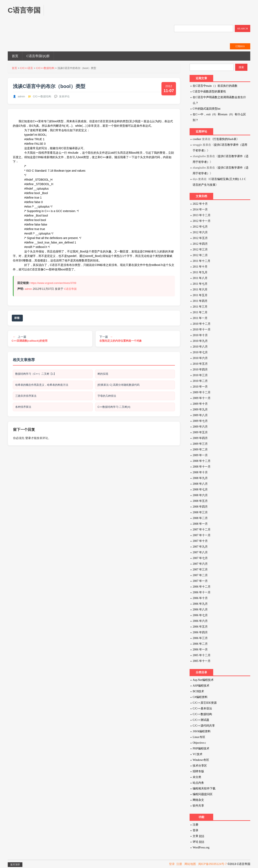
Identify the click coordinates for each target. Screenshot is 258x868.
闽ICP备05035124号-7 (213, 864)
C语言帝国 (70, 289)
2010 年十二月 (202, 324)
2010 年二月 (200, 381)
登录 (28, 440)
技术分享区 (200, 766)
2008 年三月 (200, 512)
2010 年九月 (200, 341)
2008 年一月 (200, 524)
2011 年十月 (200, 267)
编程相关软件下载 (204, 789)
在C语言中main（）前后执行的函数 (215, 86)
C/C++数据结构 (45, 68)
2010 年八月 (200, 347)
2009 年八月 (200, 415)
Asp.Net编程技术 (203, 680)
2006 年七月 (200, 615)
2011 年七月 (200, 284)
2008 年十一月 (202, 467)
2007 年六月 (200, 564)
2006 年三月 (200, 638)
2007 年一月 (200, 581)
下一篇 (121, 339)
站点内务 (198, 783)
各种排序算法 (23, 408)
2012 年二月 (200, 255)
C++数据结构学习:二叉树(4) (114, 408)
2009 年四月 (200, 438)
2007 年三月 (200, 570)
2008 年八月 (200, 484)
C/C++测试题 (201, 720)
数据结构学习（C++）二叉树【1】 (36, 374)
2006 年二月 (200, 644)
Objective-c (199, 743)
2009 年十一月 (202, 398)
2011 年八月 (200, 278)
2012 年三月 (200, 250)
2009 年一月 (200, 455)
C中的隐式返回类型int (206, 109)
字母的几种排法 (107, 397)
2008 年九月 (200, 478)
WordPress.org (201, 847)
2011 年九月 (200, 272)
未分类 (197, 777)
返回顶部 (15, 865)
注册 (195, 825)
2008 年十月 (200, 472)
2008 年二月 (200, 518)
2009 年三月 (200, 444)
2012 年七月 (200, 227)
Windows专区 (201, 760)
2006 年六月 (200, 621)
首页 (15, 56)
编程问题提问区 (203, 794)
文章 (198, 836)
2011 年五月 (200, 295)
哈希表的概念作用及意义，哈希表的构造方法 (42, 386)
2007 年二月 (200, 575)
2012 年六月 (200, 232)
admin (21, 96)
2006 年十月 (200, 598)
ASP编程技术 (201, 686)
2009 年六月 (200, 427)
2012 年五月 (200, 238)
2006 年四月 (200, 632)
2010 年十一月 (202, 330)
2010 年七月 (200, 352)
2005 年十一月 (202, 661)
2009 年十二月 (202, 392)
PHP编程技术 (201, 749)
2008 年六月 (200, 495)
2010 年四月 (200, 370)
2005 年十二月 (202, 655)
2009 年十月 (200, 404)
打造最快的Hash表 (225, 139)
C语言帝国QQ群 (38, 56)
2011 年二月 (200, 312)
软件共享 (198, 806)
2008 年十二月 (202, 461)
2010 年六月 (200, 358)
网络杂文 (198, 800)
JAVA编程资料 (202, 731)
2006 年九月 (200, 604)
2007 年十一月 (202, 535)
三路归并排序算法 (26, 397)
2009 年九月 (200, 410)
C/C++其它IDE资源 (205, 703)
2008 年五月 (200, 501)
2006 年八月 (200, 610)
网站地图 (190, 864)
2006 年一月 (200, 650)
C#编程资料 (200, 697)
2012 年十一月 (202, 221)
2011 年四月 (200, 301)
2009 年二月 (200, 450)
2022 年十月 (200, 204)
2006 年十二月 (202, 587)
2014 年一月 (200, 209)
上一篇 (30, 339)
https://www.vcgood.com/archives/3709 (53, 283)
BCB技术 (198, 691)
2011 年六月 (200, 290)
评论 (198, 842)
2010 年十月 (200, 335)
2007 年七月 (200, 558)
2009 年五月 (200, 432)
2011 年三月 (200, 307)
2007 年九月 (200, 547)
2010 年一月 (200, 387)
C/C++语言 (27, 68)
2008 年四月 (200, 507)
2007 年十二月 (202, 530)
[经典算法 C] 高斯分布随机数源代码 (119, 386)
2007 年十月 (200, 541)
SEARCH (243, 28)
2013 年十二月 (202, 215)
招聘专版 (198, 771)
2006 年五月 (200, 627)
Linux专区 (199, 737)
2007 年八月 (200, 552)
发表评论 (64, 96)
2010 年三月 (200, 375)
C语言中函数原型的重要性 (209, 92)
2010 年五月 (200, 364)
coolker (197, 139)
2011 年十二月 (201, 261)
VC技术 (197, 754)
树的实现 (103, 374)
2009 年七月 (200, 421)
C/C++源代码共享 (204, 726)
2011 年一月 (200, 318)
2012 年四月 (200, 244)
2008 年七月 (200, 490)
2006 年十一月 (202, 592)
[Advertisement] (125, 14)
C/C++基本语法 (202, 709)
